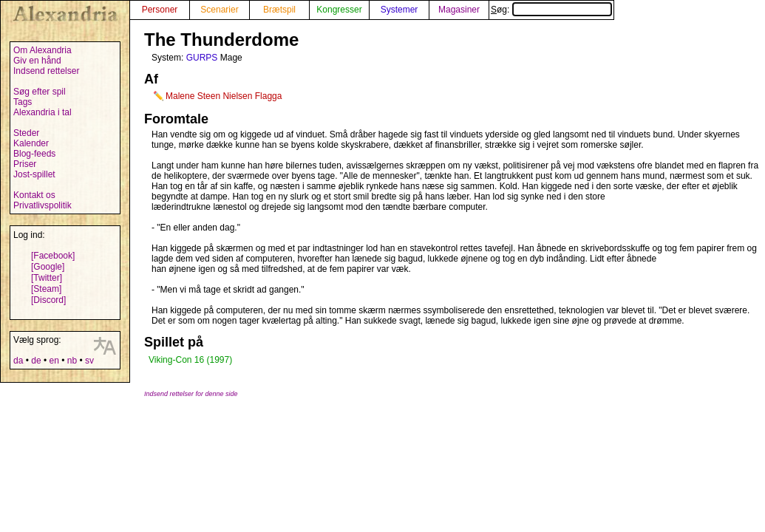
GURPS (202, 58)
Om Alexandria (42, 50)
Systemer (399, 10)
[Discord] (48, 300)
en (54, 361)
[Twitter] (47, 278)
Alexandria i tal (42, 112)
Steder (26, 133)
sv (89, 361)
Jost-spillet (34, 174)
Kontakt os (34, 195)
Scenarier (219, 10)
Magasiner (459, 10)
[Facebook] (53, 256)
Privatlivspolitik (42, 205)
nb (72, 361)
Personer (160, 10)
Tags (23, 102)
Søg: (551, 10)
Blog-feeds (34, 154)
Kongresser (339, 10)
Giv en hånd (37, 61)
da (18, 361)
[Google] (48, 267)
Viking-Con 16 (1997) (190, 360)
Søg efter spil (40, 92)
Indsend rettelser (46, 71)
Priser (25, 164)
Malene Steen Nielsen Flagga (224, 96)
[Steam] (46, 289)
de (36, 361)
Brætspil (279, 10)
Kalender (31, 143)
